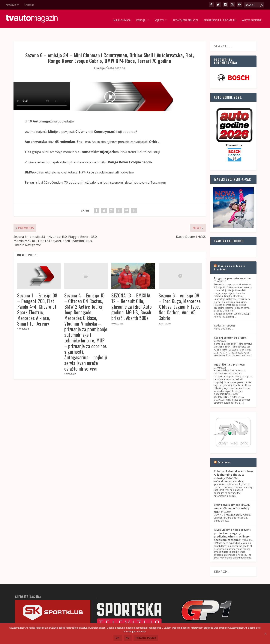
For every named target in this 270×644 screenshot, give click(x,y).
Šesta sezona (116, 59)
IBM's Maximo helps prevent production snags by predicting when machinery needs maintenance (232, 526)
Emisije (141, 17)
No (128, 638)
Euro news (224, 453)
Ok (118, 638)
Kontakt (29, 5)
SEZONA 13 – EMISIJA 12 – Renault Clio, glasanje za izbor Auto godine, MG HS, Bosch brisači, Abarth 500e (132, 298)
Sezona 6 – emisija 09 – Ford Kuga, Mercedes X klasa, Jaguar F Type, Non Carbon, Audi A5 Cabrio (180, 298)
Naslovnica (12, 5)
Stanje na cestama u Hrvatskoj (229, 259)
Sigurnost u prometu (220, 17)
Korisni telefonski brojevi (230, 329)
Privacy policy (146, 638)
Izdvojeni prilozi (186, 17)
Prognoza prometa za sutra (232, 269)
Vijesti (159, 17)
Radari (218, 316)
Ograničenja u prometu (229, 355)
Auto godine (252, 17)
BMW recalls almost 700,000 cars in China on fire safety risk (232, 499)
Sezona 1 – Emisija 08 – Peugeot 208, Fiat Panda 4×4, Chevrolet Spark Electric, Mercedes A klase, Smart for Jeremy (37, 300)
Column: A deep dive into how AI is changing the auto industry (233, 466)
